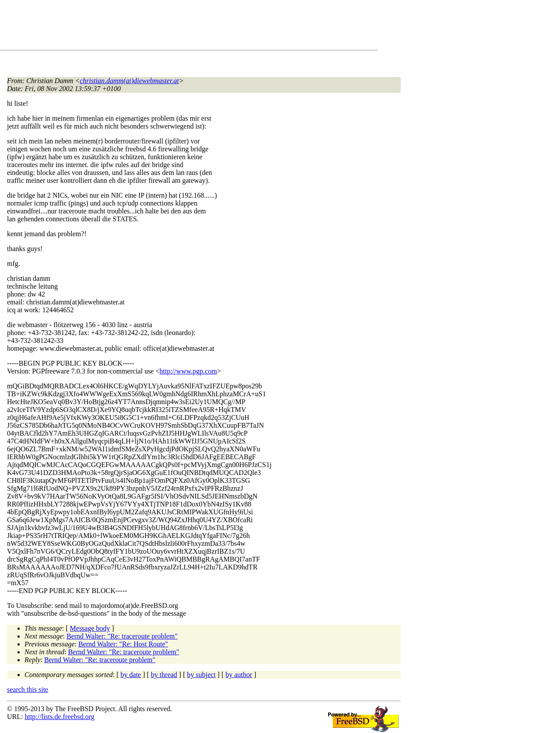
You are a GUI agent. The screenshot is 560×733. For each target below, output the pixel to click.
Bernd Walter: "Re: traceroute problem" (122, 636)
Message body (90, 628)
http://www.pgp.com (188, 371)
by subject (201, 675)
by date (131, 675)
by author (239, 675)
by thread (164, 675)
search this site (28, 689)
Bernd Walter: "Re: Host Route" (123, 644)
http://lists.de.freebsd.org (59, 717)
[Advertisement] (166, 27)
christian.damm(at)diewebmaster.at (129, 81)
